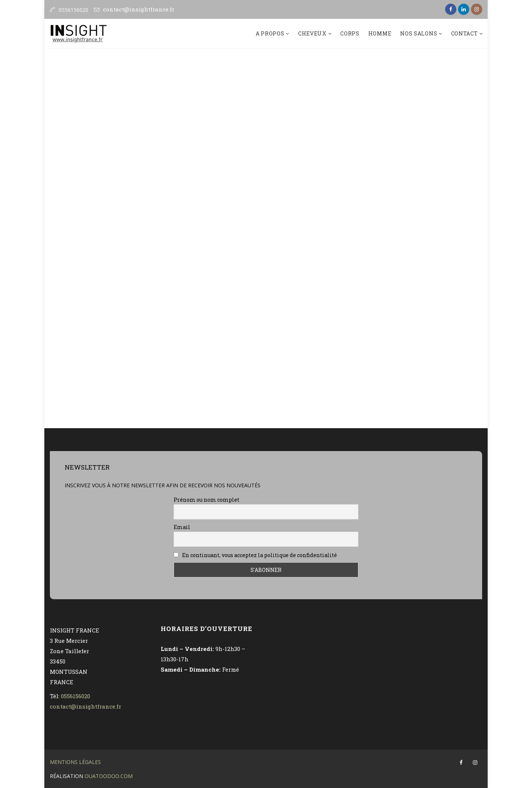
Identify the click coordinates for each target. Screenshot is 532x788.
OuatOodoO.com (109, 776)
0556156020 (76, 696)
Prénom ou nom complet (207, 500)
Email (182, 527)
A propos (271, 33)
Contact (465, 33)
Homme (380, 33)
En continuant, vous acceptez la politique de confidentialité (255, 555)
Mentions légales (75, 762)
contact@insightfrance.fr (139, 9)
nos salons (419, 33)
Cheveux (313, 33)
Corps (350, 33)
